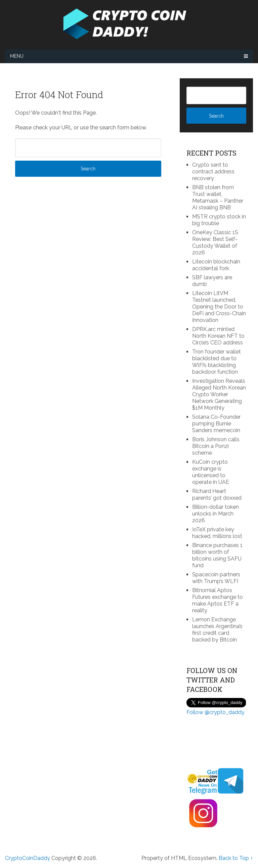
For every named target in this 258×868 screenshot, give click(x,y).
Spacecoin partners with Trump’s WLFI (216, 578)
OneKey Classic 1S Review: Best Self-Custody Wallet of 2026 (215, 242)
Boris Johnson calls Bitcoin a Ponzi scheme (216, 446)
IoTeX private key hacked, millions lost (217, 533)
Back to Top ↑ (236, 858)
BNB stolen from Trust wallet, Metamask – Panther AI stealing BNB (218, 197)
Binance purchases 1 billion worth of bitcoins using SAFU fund (217, 555)
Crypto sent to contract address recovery (213, 172)
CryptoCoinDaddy (28, 858)
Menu (17, 56)
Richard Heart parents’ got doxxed (217, 494)
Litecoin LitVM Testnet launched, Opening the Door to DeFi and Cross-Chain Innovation (219, 307)
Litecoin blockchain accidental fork (216, 265)
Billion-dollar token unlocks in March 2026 (216, 514)
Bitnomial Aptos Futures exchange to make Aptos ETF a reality (218, 600)
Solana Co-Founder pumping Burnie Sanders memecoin (216, 424)
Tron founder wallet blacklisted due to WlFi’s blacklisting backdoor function (217, 362)
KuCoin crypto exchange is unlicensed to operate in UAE (211, 472)
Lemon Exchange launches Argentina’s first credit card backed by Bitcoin (217, 630)
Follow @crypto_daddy (216, 712)
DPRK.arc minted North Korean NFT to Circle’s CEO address (218, 336)
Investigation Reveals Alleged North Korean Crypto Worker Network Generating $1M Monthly (219, 394)
